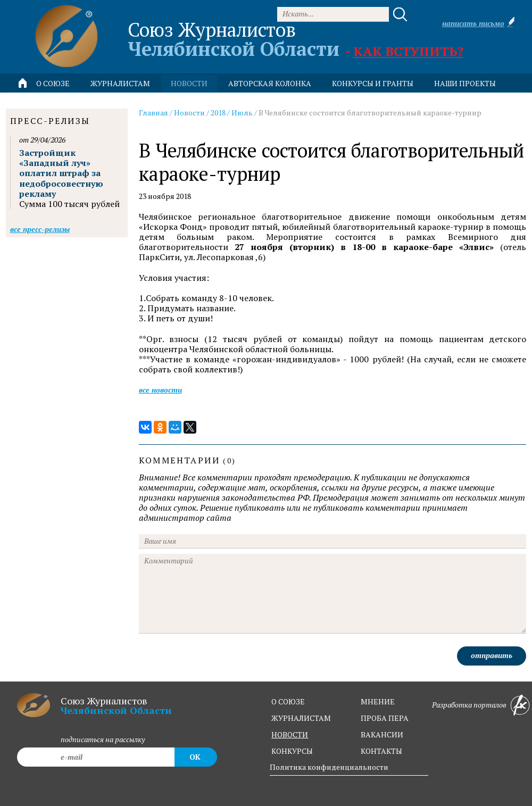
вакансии (382, 734)
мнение (378, 701)
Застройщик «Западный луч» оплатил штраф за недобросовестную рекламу (61, 173)
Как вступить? (408, 51)
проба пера (385, 718)
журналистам (301, 718)
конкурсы (292, 751)
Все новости (160, 390)
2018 (218, 113)
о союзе (288, 701)
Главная (153, 113)
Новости (189, 113)
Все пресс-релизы (40, 229)
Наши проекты (465, 83)
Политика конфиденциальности (329, 767)
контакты (381, 751)
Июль (242, 113)
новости (189, 83)
